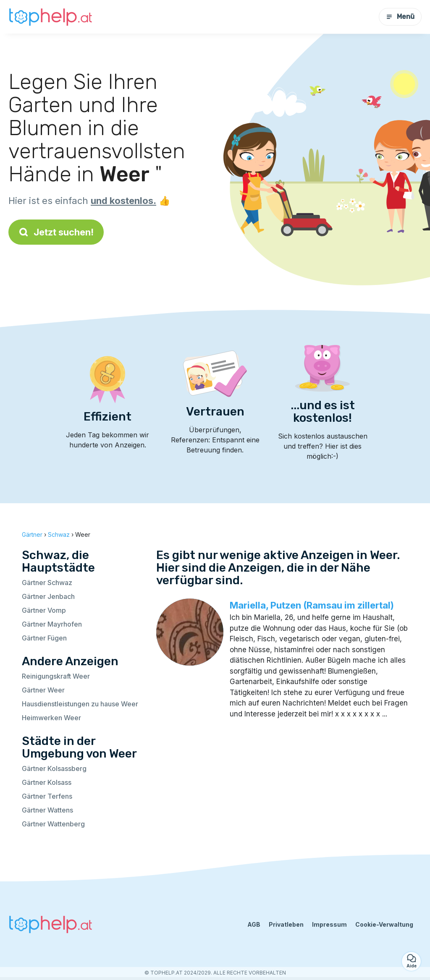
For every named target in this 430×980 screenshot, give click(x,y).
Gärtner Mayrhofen (52, 624)
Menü (400, 17)
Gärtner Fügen (44, 638)
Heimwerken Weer (51, 718)
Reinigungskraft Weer (56, 676)
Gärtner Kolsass (47, 782)
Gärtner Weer (43, 690)
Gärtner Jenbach (48, 596)
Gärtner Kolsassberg (54, 768)
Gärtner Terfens (47, 796)
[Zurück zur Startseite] (50, 17)
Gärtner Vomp (44, 610)
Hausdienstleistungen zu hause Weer (80, 704)
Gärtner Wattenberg (53, 824)
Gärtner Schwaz (47, 583)
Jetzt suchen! (56, 232)
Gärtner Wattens (47, 810)
